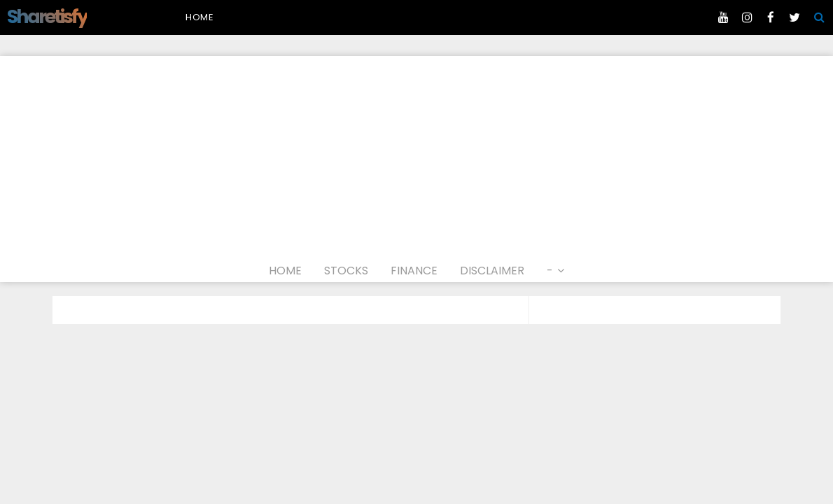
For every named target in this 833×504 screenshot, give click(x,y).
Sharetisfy (47, 16)
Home (200, 17)
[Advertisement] (416, 154)
